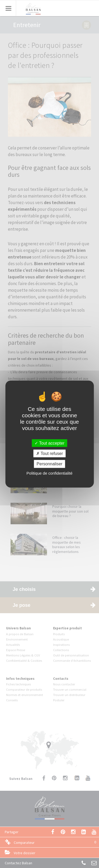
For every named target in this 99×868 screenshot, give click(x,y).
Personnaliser (50, 464)
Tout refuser (50, 454)
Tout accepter (49, 443)
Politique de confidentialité (49, 473)
